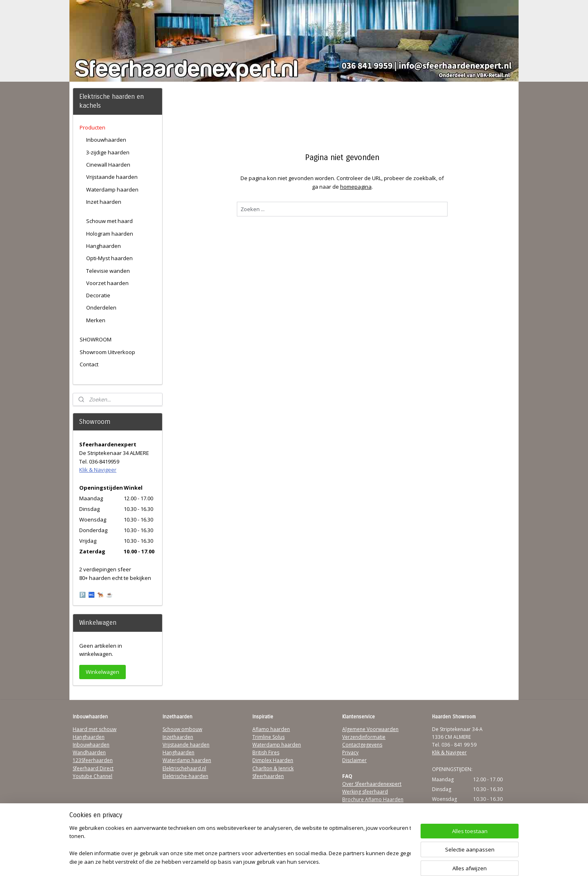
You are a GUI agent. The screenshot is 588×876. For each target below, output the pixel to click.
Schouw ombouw (182, 729)
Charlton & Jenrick (273, 768)
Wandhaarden (89, 752)
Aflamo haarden (271, 729)
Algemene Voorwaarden (370, 729)
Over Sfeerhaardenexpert (372, 784)
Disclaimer (354, 760)
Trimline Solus (268, 737)
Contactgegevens (362, 745)
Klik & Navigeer (98, 470)
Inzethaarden (178, 737)
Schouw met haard (109, 221)
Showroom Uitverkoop (107, 352)
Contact (89, 364)
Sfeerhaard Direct (93, 768)
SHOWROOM (96, 339)
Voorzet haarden (107, 283)
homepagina (355, 187)
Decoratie (98, 295)
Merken (96, 320)
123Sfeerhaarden (93, 760)
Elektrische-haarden (185, 776)
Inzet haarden (104, 202)
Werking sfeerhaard (365, 792)
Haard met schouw (95, 729)
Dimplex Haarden (273, 760)
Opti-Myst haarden (109, 258)
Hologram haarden (110, 234)
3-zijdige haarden (108, 152)
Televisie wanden (108, 271)
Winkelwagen (102, 672)
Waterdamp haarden (112, 189)
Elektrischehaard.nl (184, 768)
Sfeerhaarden (268, 776)
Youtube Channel (92, 776)
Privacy (350, 752)
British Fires (266, 752)
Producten (92, 127)
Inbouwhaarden (106, 140)
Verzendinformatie (364, 737)
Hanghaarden (104, 246)
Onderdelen (101, 308)
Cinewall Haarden (108, 165)
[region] (240, 846)
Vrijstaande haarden (112, 177)
